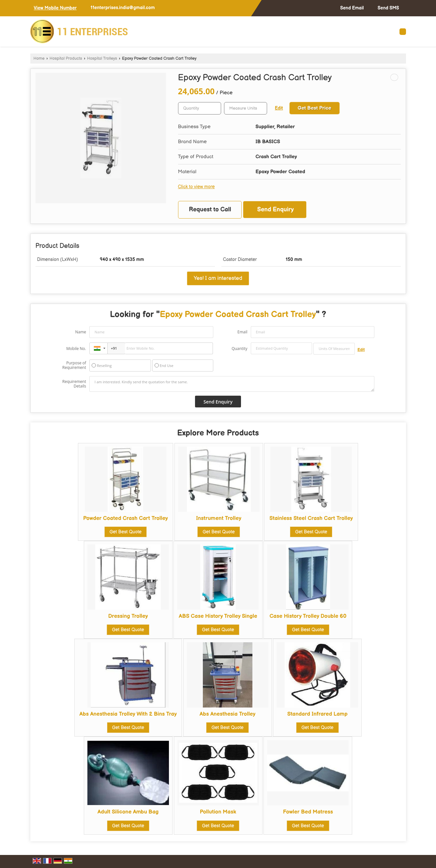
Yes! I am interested (218, 278)
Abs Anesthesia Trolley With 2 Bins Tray (128, 714)
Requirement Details (74, 384)
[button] (55, 8)
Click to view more (196, 187)
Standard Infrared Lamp (317, 714)
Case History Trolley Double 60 (308, 616)
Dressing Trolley (128, 616)
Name (81, 332)
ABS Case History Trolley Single (218, 616)
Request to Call (210, 210)
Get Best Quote (126, 532)
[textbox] (246, 108)
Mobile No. (76, 349)
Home (39, 59)
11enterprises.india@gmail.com (123, 8)
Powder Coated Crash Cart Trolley (126, 518)
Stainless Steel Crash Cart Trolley (311, 518)
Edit (279, 108)
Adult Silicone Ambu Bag (128, 812)
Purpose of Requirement (74, 365)
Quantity (239, 349)
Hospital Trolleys (102, 59)
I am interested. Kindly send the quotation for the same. (232, 384)
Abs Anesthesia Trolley (227, 714)
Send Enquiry (276, 210)
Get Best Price (315, 108)
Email (242, 332)
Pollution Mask (218, 812)
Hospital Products (66, 59)
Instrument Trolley (219, 518)
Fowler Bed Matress (308, 812)
